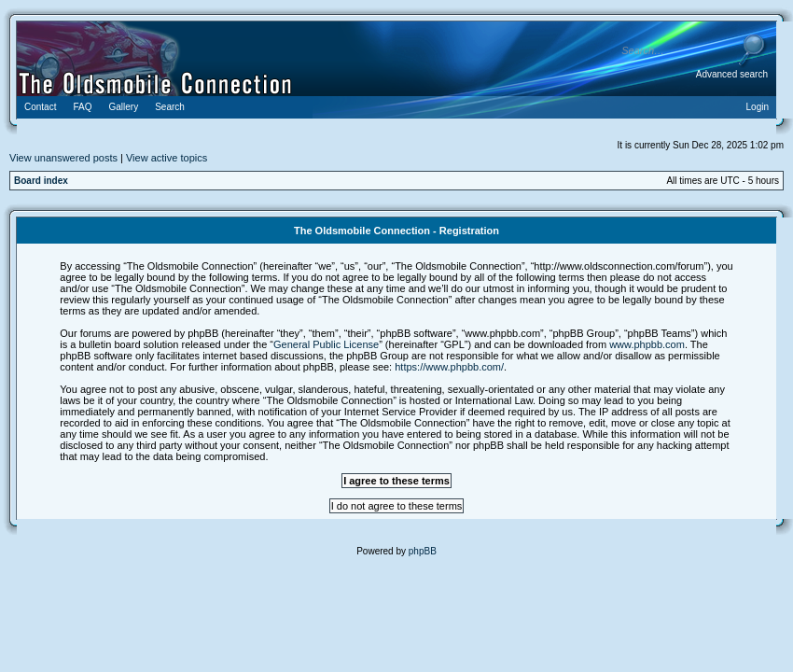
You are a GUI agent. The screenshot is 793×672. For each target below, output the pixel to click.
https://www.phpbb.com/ (449, 367)
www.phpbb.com (647, 344)
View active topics (167, 158)
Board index (41, 181)
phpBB (423, 551)
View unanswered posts (63, 158)
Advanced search (732, 74)
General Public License (326, 344)
